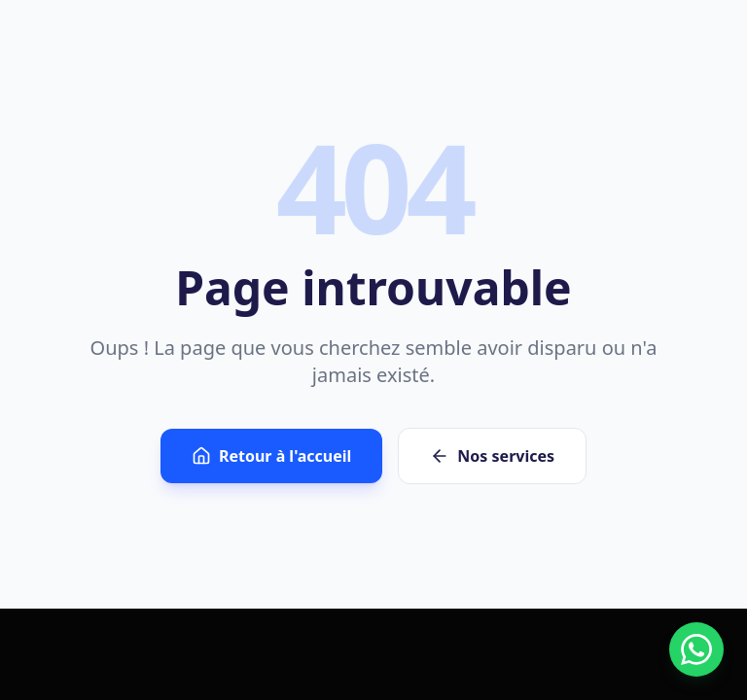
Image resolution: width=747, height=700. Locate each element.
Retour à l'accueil (271, 456)
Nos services (492, 456)
